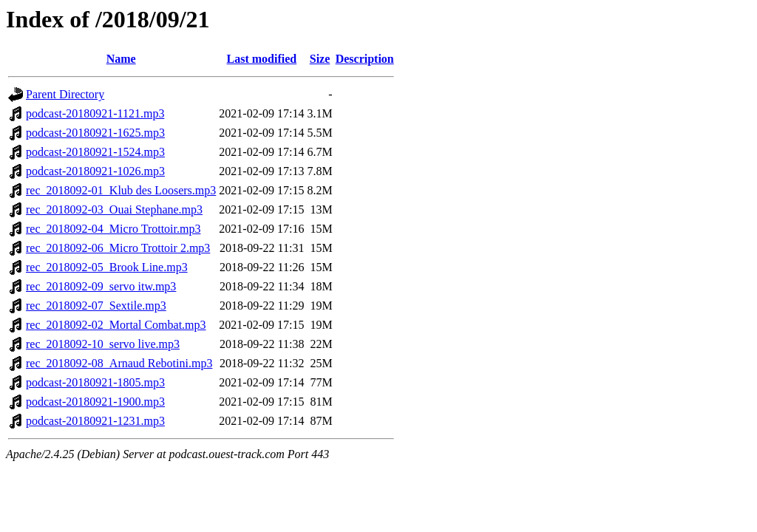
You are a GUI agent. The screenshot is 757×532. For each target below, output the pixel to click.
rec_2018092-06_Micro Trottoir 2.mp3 (118, 248)
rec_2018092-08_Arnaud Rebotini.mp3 (119, 363)
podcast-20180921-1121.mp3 (95, 113)
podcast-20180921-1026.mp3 (95, 171)
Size (320, 59)
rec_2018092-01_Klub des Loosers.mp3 (121, 190)
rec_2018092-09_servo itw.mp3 (101, 286)
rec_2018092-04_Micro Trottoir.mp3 (113, 229)
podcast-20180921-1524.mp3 (95, 152)
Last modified (262, 59)
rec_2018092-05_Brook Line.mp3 (107, 267)
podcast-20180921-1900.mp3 (95, 402)
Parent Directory (65, 94)
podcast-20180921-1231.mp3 (95, 421)
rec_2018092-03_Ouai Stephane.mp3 (114, 209)
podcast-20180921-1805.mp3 (95, 382)
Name (121, 59)
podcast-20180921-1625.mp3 (95, 133)
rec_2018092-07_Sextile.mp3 (96, 306)
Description (365, 59)
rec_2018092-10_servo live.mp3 (103, 344)
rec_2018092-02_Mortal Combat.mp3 (116, 325)
